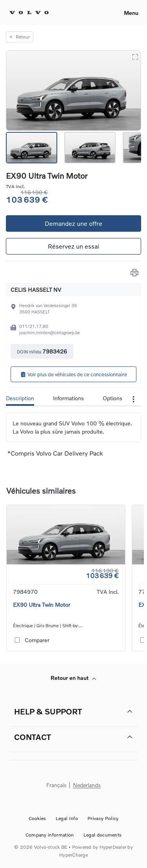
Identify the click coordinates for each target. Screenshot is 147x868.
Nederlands (87, 785)
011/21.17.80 (34, 326)
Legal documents (103, 835)
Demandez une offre (73, 223)
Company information (50, 835)
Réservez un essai (73, 246)
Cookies (37, 818)
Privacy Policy (103, 818)
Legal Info (67, 818)
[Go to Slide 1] (32, 148)
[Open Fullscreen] (135, 57)
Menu (131, 13)
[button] (73, 91)
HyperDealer (113, 847)
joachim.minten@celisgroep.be (50, 332)
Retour (20, 37)
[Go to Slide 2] (90, 148)
